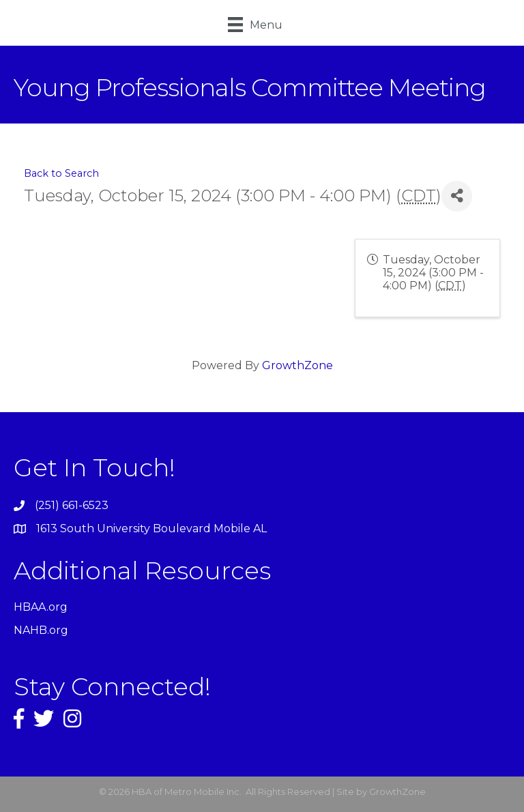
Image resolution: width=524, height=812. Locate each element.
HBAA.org (41, 607)
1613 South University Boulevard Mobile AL (151, 528)
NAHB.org (41, 630)
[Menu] (255, 25)
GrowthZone (297, 365)
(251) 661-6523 (72, 505)
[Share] (457, 196)
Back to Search (61, 173)
